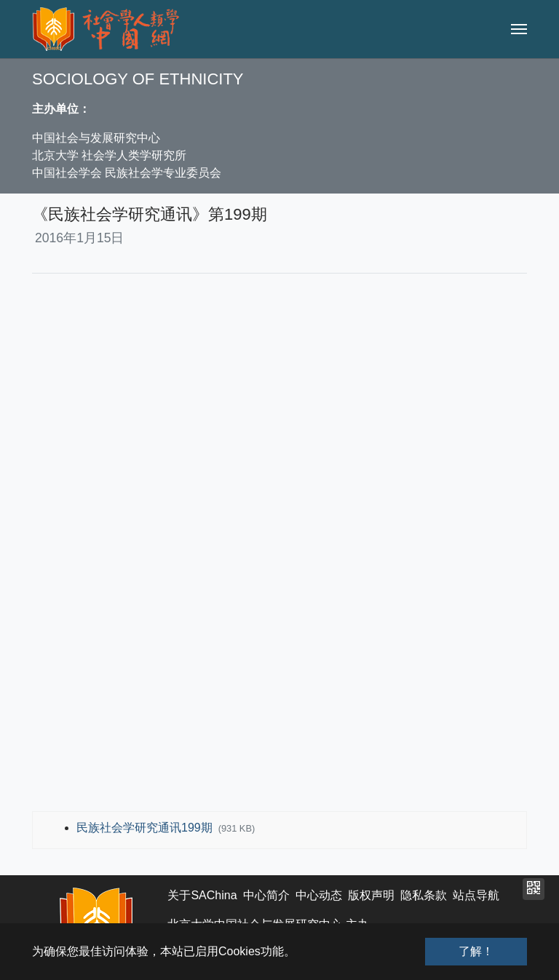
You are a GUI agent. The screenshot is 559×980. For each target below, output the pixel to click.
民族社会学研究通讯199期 (146, 828)
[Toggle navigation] (519, 29)
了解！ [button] (476, 951)
